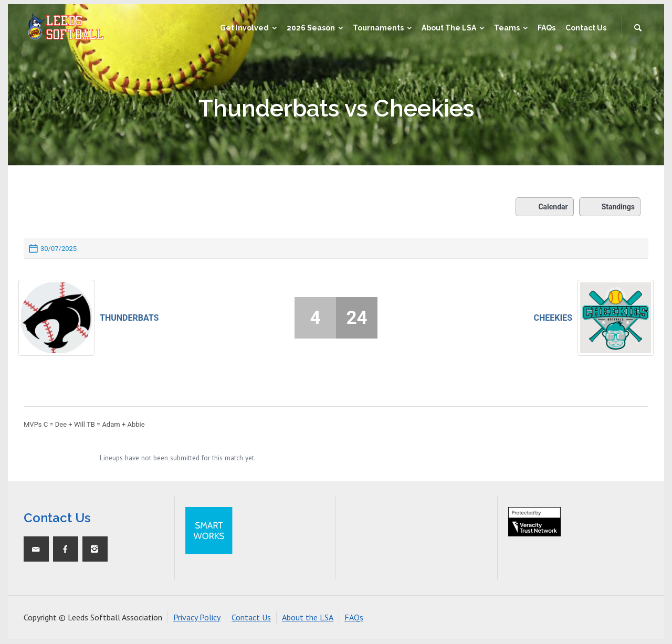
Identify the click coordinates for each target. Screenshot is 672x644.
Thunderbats (129, 318)
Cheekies (553, 318)
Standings (610, 207)
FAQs (354, 617)
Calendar (544, 207)
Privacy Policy (197, 617)
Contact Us (251, 617)
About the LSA (308, 617)
